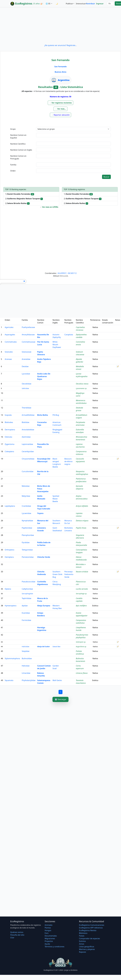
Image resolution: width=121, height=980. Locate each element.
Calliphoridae (27, 589)
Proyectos (49, 941)
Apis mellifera (81, 606)
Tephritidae (27, 598)
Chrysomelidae (28, 459)
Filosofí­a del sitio (17, 935)
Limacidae (26, 673)
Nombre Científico (18, 144)
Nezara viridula (82, 572)
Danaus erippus (82, 521)
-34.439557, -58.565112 (67, 273)
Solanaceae (27, 352)
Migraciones (50, 938)
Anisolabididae (28, 430)
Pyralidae (26, 542)
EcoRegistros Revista (88, 930)
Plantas (48, 928)
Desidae (25, 366)
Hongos (48, 930)
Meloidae (26, 486)
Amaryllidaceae (28, 335)
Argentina (64, 80)
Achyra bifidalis (82, 506)
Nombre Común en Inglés (21, 150)
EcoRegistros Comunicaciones (92, 925)
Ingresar (100, 4)
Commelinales (11, 342)
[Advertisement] (60, 26)
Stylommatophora (12, 658)
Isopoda (8, 415)
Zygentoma (9, 444)
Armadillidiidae (28, 415)
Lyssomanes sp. (81, 388)
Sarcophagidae (27, 594)
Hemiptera (9, 557)
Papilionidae (27, 528)
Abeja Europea (44, 606)
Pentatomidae (28, 557)
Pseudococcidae (28, 582)
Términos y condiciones (55, 947)
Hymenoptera (10, 606)
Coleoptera (9, 451)
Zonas (82, 944)
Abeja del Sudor (44, 647)
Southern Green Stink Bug (57, 574)
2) (24, 199)
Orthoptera (9, 550)
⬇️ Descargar (60, 699)
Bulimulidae (27, 658)
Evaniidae (26, 613)
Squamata (9, 680)
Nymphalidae (27, 521)
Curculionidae (28, 471)
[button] (60, 103)
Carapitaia (69, 335)
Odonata (8, 437)
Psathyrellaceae (28, 327)
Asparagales (10, 335)
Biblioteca (83, 933)
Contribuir (90, 4)
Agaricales (9, 327)
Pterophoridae (28, 535)
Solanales (9, 352)
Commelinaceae (29, 342)
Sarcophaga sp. (81, 594)
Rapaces (83, 952)
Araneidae (26, 359)
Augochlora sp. (81, 647)
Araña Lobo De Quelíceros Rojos (44, 376)
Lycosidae (26, 374)
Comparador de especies (89, 938)
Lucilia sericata (82, 589)
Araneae (8, 359)
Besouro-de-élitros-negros (69, 461)
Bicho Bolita (43, 415)
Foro (47, 933)
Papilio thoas (81, 528)
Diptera (8, 589)
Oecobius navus (82, 384)
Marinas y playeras (87, 949)
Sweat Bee (57, 647)
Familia (13, 165)
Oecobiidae (27, 384)
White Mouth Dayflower (57, 345)
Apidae (25, 606)
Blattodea (9, 422)
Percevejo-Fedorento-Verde (69, 574)
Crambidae (26, 506)
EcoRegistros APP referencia (91, 928)
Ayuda (47, 944)
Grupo (13, 129)
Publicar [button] (69, 4)
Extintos (82, 941)
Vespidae (26, 651)
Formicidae (26, 620)
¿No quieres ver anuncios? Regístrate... (60, 45)
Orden (13, 171)
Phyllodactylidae (29, 680)
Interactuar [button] (81, 4)
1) (20, 194)
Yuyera (40, 513)
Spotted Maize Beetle (56, 499)
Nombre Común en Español (18, 136)
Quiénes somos (17, 932)
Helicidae (26, 666)
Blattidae (26, 422)
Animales (49, 925)
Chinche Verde (44, 557)
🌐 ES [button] (48, 4)
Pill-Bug (56, 415)
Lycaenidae (26, 513)
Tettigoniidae (27, 550)
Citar (12, 938)
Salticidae (25, 388)
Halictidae (26, 647)
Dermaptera (10, 430)
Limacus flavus (82, 673)
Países (82, 936)
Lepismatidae (27, 444)
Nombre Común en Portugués (18, 157)
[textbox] (73, 135)
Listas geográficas (87, 947)
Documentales (51, 936)
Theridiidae (26, 408)
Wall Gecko (57, 680)
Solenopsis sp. (81, 642)
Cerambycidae (28, 451)
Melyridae (26, 496)
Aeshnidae (26, 437)
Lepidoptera (10, 506)
